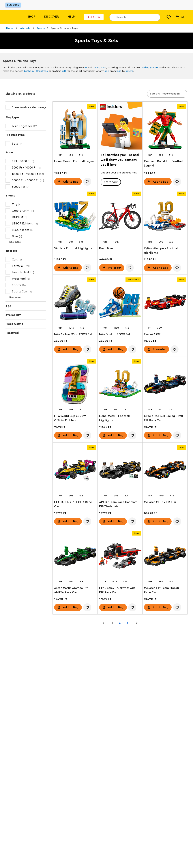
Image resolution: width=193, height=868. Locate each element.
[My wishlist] (169, 17)
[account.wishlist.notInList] (87, 182)
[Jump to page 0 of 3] (104, 623)
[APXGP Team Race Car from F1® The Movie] (120, 471)
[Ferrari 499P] (165, 303)
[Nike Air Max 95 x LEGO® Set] (75, 303)
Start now (111, 182)
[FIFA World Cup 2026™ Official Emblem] (75, 385)
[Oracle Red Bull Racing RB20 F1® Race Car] (165, 385)
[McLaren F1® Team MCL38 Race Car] (165, 557)
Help (71, 17)
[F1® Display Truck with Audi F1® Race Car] (120, 557)
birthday (29, 71)
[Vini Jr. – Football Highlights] (75, 217)
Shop (31, 17)
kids (119, 71)
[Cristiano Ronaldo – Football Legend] (165, 130)
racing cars (99, 68)
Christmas (42, 71)
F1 (86, 68)
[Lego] (11, 17)
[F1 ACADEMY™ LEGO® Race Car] (75, 471)
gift (64, 71)
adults (129, 71)
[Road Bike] (120, 217)
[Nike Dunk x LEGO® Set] (120, 303)
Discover (51, 17)
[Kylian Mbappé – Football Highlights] (165, 217)
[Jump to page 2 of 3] (137, 623)
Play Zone (13, 5)
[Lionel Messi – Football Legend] (75, 130)
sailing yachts (150, 68)
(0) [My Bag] (179, 17)
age (107, 71)
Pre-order (114, 268)
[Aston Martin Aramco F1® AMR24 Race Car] (75, 557)
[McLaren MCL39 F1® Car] (165, 471)
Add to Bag (71, 182)
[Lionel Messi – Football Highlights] (120, 385)
